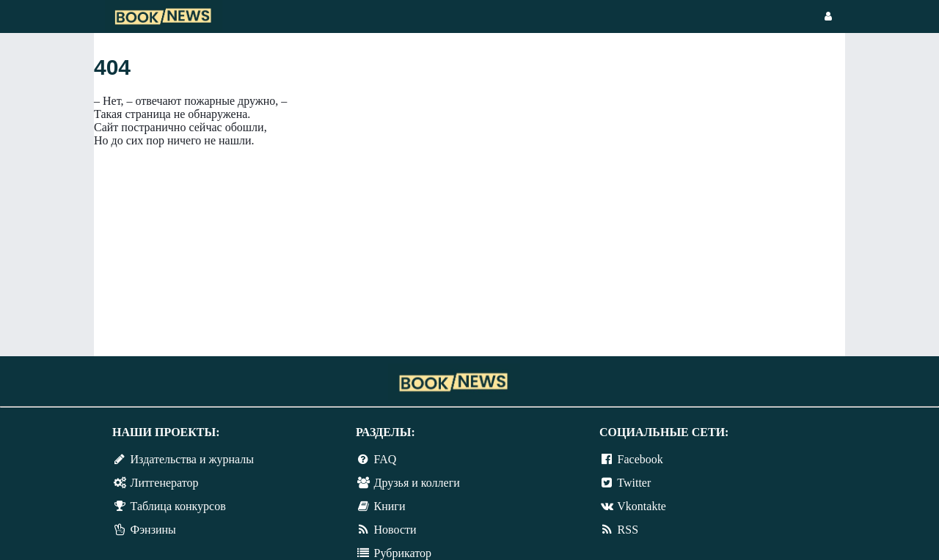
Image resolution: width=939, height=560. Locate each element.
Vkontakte (642, 506)
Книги (390, 506)
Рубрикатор (403, 553)
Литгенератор (165, 483)
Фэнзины (153, 530)
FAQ (386, 459)
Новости (395, 530)
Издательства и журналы (192, 459)
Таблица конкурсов (178, 506)
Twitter (634, 483)
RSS (628, 530)
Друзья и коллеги (417, 483)
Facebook (640, 459)
